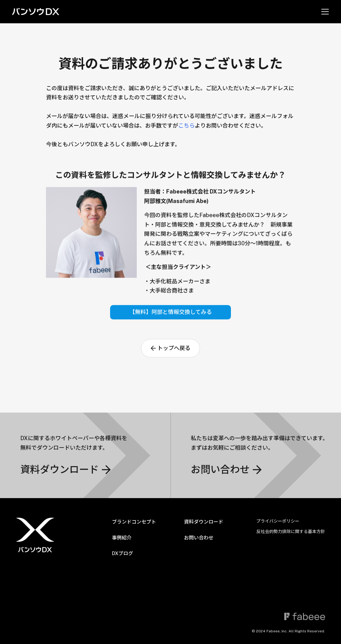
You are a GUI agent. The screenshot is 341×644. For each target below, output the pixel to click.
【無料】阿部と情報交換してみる (171, 313)
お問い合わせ (199, 538)
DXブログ (123, 553)
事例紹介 (122, 538)
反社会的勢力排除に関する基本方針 (291, 532)
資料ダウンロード (204, 522)
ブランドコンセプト (134, 522)
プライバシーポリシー (278, 521)
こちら (186, 126)
